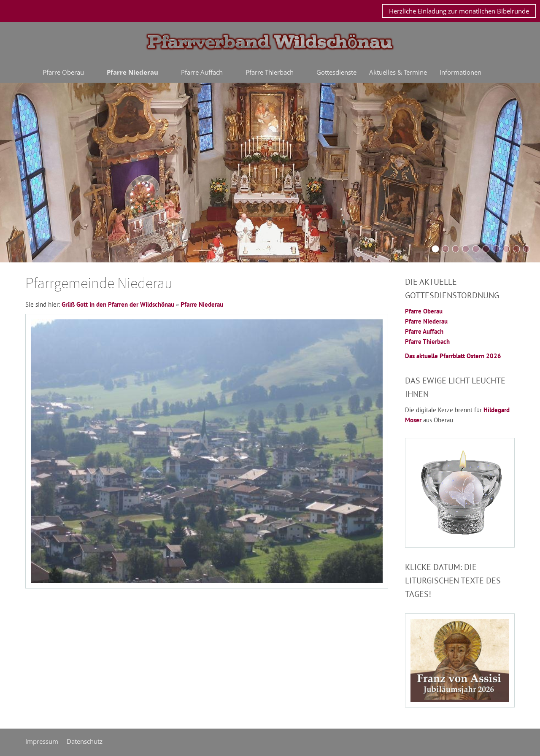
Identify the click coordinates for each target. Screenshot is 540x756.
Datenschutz (85, 741)
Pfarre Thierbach (427, 342)
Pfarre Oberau (424, 311)
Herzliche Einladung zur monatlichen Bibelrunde (459, 11)
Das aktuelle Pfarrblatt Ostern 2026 (453, 356)
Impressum (42, 741)
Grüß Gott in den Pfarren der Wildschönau (118, 304)
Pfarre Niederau (202, 304)
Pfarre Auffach (424, 331)
